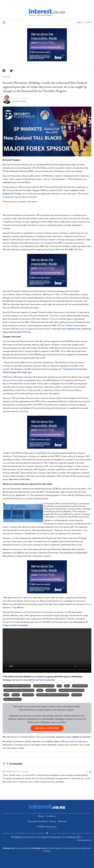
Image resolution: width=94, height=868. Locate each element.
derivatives (51, 690)
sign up (80, 22)
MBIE (67, 686)
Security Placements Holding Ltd (17, 686)
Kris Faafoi (77, 695)
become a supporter (47, 728)
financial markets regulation (71, 690)
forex (40, 690)
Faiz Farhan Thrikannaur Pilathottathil (53, 695)
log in (89, 22)
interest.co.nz (9, 848)
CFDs (6, 695)
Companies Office (80, 686)
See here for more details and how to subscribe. (33, 680)
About (41, 816)
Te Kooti (8, 772)
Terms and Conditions (38, 821)
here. (22, 748)
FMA (59, 686)
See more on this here (19, 479)
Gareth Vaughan (21, 101)
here (64, 722)
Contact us (51, 816)
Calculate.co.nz (38, 848)
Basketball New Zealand (44, 686)
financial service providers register (19, 690)
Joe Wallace (28, 695)
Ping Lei (16, 695)
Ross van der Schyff (13, 699)
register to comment (81, 737)
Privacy (53, 821)
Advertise (62, 821)
